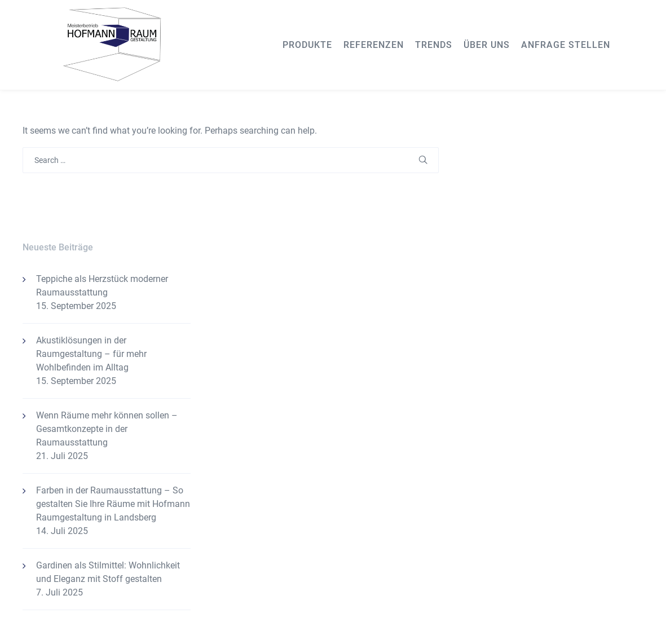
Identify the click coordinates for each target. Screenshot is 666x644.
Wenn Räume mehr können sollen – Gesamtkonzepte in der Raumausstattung (107, 429)
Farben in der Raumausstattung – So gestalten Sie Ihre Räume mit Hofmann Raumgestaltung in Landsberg (113, 504)
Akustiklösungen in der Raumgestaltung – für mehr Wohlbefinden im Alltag (91, 354)
